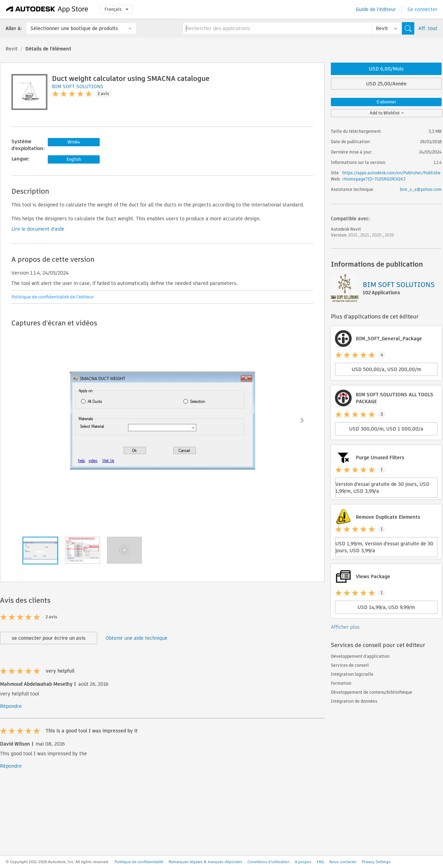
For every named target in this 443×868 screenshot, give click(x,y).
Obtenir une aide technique (137, 638)
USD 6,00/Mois (386, 69)
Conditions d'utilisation (269, 862)
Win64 (74, 142)
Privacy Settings (376, 862)
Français (116, 9)
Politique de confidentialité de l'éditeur (53, 297)
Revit (12, 49)
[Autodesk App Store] (47, 9)
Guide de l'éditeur (376, 9)
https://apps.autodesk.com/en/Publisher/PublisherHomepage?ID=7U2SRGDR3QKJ (391, 176)
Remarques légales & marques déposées (205, 862)
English (74, 159)
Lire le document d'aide (38, 229)
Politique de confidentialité (139, 862)
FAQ (320, 862)
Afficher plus (345, 627)
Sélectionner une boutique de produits (74, 28)
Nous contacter (343, 862)
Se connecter (422, 9)
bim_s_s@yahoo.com (421, 189)
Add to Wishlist (387, 113)
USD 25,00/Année (386, 84)
